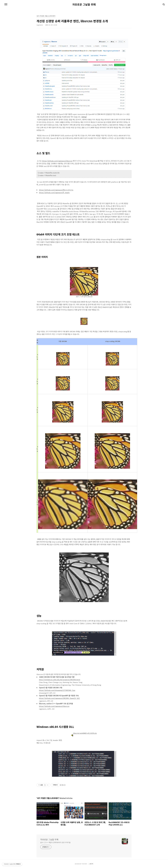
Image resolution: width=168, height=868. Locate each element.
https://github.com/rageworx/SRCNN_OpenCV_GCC (59, 698)
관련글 (84, 117)
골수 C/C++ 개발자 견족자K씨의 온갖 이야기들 (55, 842)
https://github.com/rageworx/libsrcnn (57, 161)
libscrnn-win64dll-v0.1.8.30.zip (84, 733)
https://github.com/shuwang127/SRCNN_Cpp (57, 690)
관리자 (91, 864)
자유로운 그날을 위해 (84, 4)
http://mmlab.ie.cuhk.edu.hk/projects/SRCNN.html (60, 680)
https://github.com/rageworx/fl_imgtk (54, 193)
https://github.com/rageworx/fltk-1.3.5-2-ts (56, 190)
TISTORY (84, 864)
